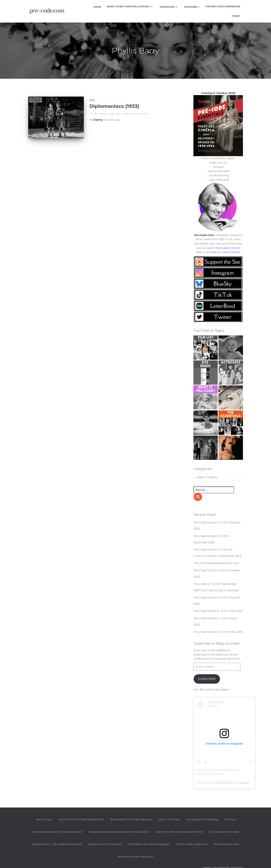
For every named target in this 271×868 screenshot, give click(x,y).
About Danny (44, 819)
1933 (92, 100)
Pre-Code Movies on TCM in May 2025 (218, 632)
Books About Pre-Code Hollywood (131, 819)
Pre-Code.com (205, 783)
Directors (230, 819)
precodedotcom (227, 783)
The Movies (168, 7)
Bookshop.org (219, 175)
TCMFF (236, 16)
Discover (192, 7)
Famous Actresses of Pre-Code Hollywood (57, 832)
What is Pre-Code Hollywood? (130, 6)
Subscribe (207, 679)
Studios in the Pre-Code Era (105, 844)
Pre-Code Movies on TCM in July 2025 (218, 611)
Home (97, 7)
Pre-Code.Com (204, 235)
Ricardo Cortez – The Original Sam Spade (57, 844)
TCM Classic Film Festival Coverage (148, 844)
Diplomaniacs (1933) (114, 106)
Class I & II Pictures (169, 819)
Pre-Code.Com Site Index (224, 832)
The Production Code (226, 844)
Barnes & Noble (219, 171)
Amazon (219, 167)
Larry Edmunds (219, 180)
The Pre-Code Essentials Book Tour (216, 563)
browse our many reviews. (223, 252)
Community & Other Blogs (202, 819)
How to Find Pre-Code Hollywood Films (179, 832)
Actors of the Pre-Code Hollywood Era (81, 819)
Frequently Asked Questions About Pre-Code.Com (119, 832)
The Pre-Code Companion (223, 6)
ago (112, 120)
